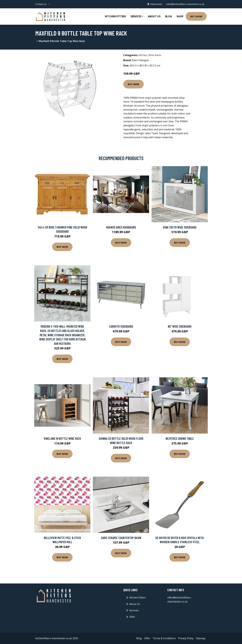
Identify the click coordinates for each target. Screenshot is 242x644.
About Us (154, 16)
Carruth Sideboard (121, 326)
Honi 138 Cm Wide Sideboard (180, 227)
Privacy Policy (186, 638)
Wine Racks (155, 55)
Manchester (156, 4)
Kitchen (143, 55)
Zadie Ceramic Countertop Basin (121, 538)
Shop (180, 16)
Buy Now (134, 84)
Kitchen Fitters (115, 16)
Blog (169, 16)
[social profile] (49, 4)
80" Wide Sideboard (180, 326)
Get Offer (196, 16)
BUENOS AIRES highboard (121, 227)
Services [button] (136, 16)
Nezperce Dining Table (180, 438)
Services (134, 610)
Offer (132, 617)
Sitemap (201, 638)
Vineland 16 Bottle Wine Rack (62, 438)
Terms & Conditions (164, 638)
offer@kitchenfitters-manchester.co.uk (185, 4)
